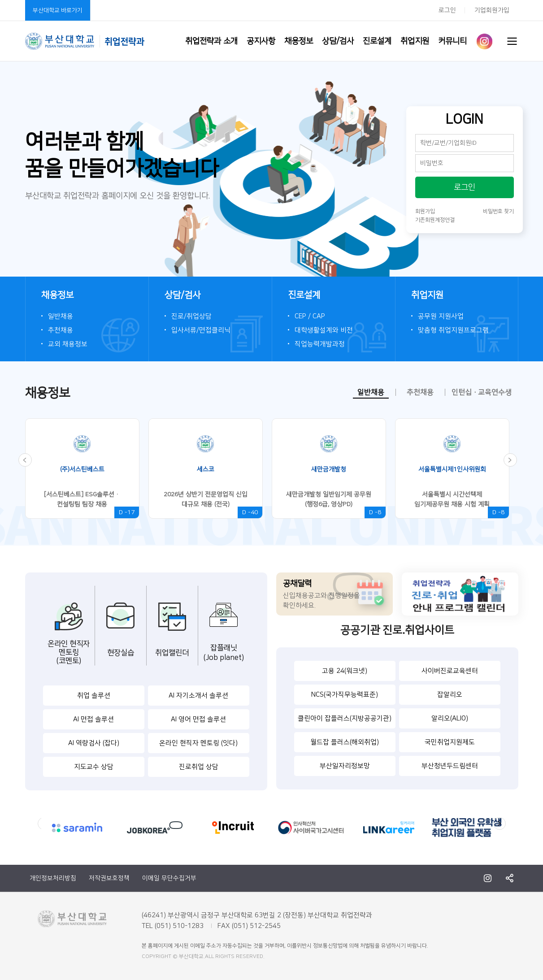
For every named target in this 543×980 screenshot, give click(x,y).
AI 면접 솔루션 (93, 719)
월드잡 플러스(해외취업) (345, 742)
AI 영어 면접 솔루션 (198, 719)
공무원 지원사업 (441, 316)
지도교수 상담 (94, 767)
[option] (87, 468)
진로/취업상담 (191, 316)
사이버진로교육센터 (450, 671)
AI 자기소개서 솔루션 (198, 696)
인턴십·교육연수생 (482, 392)
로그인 (447, 10)
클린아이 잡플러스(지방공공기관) (345, 718)
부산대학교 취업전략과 (85, 41)
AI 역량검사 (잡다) (94, 743)
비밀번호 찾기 (498, 211)
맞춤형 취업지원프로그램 (453, 330)
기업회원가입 (492, 10)
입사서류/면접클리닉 (201, 330)
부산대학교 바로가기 (58, 10)
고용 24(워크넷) (345, 671)
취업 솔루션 (94, 696)
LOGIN (465, 117)
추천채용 (61, 330)
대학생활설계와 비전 (324, 330)
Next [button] (500, 824)
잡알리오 (450, 695)
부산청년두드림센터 (450, 766)
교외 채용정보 (68, 344)
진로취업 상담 (199, 767)
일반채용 (61, 316)
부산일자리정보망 (345, 766)
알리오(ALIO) (450, 718)
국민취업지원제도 (450, 742)
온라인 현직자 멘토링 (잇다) (198, 743)
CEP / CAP (310, 316)
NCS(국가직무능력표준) (345, 695)
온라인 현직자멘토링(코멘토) (69, 652)
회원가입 (425, 211)
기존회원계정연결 (435, 220)
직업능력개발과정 (320, 344)
